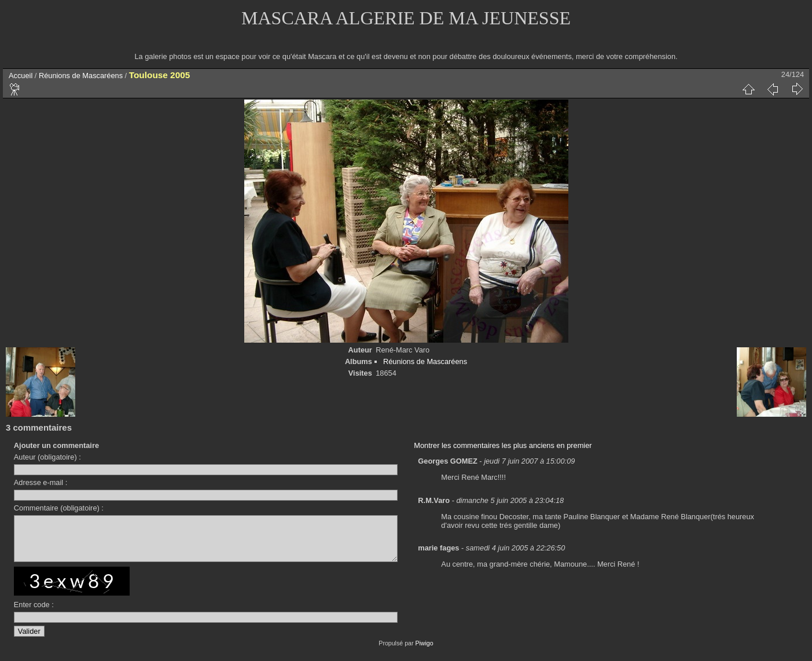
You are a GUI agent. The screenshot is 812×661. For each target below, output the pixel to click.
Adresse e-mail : (41, 482)
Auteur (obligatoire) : (47, 457)
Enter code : (34, 613)
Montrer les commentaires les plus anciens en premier (503, 445)
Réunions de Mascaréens (81, 76)
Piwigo (424, 652)
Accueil (21, 76)
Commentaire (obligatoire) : (59, 508)
